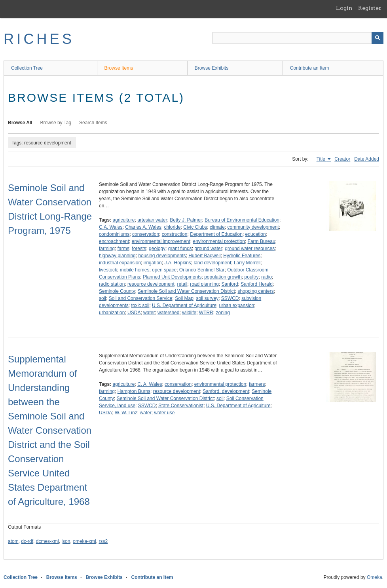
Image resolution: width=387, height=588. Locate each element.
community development (253, 227)
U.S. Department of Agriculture (184, 305)
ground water (208, 248)
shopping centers (255, 291)
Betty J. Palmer (186, 220)
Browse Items (119, 68)
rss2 (103, 541)
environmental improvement (161, 241)
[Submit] (378, 38)
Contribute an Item (310, 68)
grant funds (180, 248)
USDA (134, 313)
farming (107, 248)
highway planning (117, 256)
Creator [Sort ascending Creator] (342, 159)
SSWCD (230, 298)
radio (267, 277)
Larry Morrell (247, 263)
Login (344, 8)
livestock (108, 270)
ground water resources (250, 248)
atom (13, 541)
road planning (204, 284)
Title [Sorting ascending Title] (322, 159)
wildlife (189, 313)
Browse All (20, 123)
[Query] (298, 38)
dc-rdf (27, 541)
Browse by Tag (56, 123)
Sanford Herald (257, 284)
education (256, 234)
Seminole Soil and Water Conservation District (186, 291)
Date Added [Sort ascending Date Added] (367, 159)
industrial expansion (120, 263)
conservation (146, 234)
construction (175, 234)
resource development (151, 284)
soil (102, 298)
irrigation (153, 263)
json (66, 541)
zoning (223, 313)
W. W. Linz (126, 413)
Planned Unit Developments (172, 277)
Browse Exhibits (212, 68)
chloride (173, 227)
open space (164, 270)
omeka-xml (84, 541)
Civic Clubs (195, 227)
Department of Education (216, 234)
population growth (223, 277)
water (149, 313)
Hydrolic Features (242, 256)
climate (217, 227)
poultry (252, 277)
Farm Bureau (262, 241)
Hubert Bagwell (204, 256)
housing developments (162, 256)
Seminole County (117, 291)
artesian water (152, 220)
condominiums (114, 234)
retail (182, 284)
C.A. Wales (111, 227)
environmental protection (219, 241)
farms (123, 248)
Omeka (375, 577)
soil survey (207, 298)
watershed (168, 313)
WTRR (206, 313)
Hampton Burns (134, 391)
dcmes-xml (47, 541)
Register (370, 8)
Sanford (230, 284)
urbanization (112, 313)
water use (164, 413)
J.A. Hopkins (177, 263)
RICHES (39, 39)
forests (139, 248)
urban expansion (237, 305)
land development (212, 263)
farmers (257, 384)
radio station (112, 284)
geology (157, 248)
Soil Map (184, 298)
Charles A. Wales (143, 227)
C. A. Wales (150, 384)
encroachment (114, 241)
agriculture (123, 220)
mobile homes (135, 270)
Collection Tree (27, 68)
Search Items (93, 123)
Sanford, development (226, 391)
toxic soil (140, 305)
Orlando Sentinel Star (202, 270)
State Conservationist (181, 406)
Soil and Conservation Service (141, 298)
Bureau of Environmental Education (242, 220)
